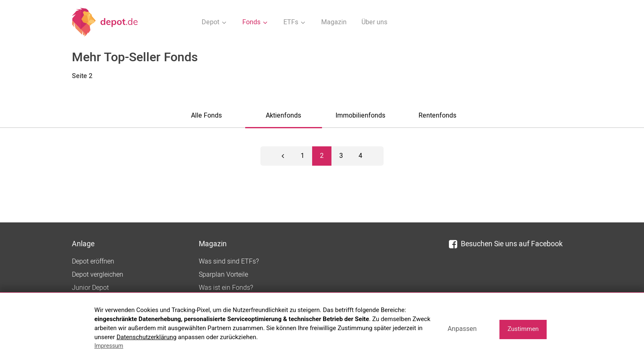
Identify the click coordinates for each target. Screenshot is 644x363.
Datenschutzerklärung (147, 337)
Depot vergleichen (98, 275)
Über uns (374, 22)
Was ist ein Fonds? (226, 288)
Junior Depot (90, 288)
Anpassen (462, 329)
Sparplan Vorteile (223, 275)
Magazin (334, 22)
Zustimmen (523, 329)
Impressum (109, 346)
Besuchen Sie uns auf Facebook (506, 244)
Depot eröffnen (93, 261)
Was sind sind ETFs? (229, 261)
